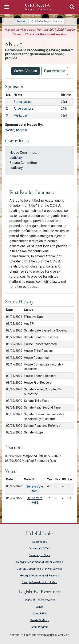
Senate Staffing (39, 620)
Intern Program (40, 627)
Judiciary (16, 158)
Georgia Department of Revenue (40, 575)
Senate (39, 607)
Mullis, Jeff (21, 116)
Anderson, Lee (23, 109)
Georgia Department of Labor (39, 582)
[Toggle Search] (72, 7)
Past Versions (55, 71)
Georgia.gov (39, 542)
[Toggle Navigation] (7, 7)
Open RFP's (40, 613)
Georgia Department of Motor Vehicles (40, 562)
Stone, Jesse (23, 102)
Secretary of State (39, 555)
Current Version (25, 71)
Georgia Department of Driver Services (40, 569)
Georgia (37, 7)
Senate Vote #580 (35, 489)
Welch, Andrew (16, 130)
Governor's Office (39, 548)
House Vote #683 (35, 500)
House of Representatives (40, 600)
